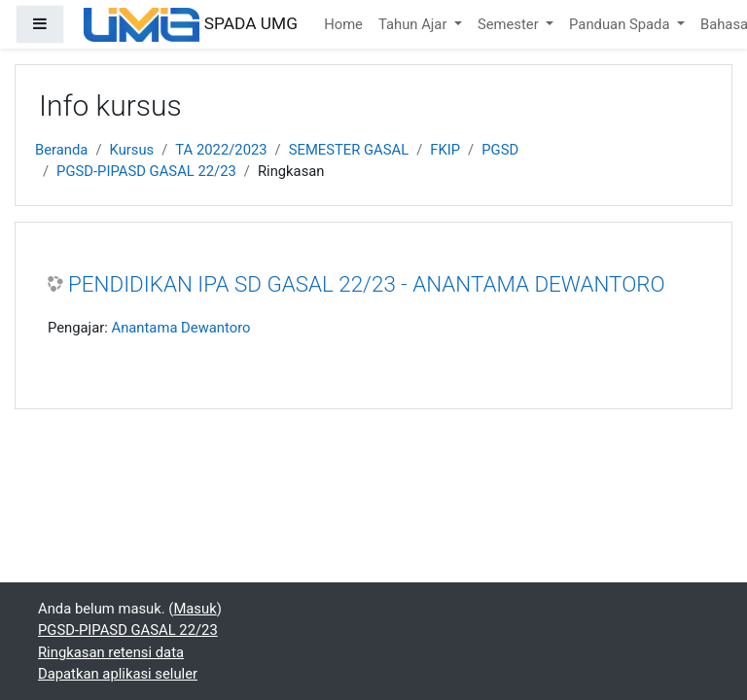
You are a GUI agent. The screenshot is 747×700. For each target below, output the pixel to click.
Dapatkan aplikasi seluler (118, 674)
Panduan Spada (621, 24)
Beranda (61, 150)
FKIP (445, 150)
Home (343, 24)
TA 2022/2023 (221, 150)
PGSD (500, 150)
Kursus (132, 150)
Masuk (195, 609)
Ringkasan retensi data (111, 652)
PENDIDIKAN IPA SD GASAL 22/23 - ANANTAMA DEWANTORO (367, 284)
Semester (510, 24)
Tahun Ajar (414, 24)
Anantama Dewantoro (180, 328)
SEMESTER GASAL (349, 150)
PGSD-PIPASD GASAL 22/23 (146, 171)
